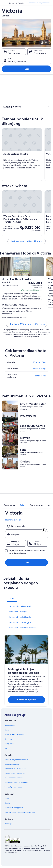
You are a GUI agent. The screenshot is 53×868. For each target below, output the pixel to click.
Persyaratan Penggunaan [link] (14, 808)
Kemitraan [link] (8, 739)
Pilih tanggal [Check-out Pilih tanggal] (40, 53)
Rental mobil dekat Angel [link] (20, 606)
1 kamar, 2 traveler (14, 520)
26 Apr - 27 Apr (40, 362)
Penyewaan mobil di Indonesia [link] (16, 782)
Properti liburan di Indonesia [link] (15, 769)
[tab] (10, 505)
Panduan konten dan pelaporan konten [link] (20, 812)
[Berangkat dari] (26, 526)
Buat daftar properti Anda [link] (14, 734)
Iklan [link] (6, 748)
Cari (27, 69)
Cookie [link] (7, 803)
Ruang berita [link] (9, 744)
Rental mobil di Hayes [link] (18, 612)
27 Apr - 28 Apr (40, 368)
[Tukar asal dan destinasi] (44, 530)
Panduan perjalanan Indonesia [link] (16, 760)
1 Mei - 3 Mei (41, 376)
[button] (26, 107)
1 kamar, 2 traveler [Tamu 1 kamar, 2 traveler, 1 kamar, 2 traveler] (17, 61)
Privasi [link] (7, 799)
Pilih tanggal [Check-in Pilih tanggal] (14, 53)
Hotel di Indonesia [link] (12, 764)
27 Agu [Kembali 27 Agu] (37, 544)
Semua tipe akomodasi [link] (13, 787)
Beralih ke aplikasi (27, 700)
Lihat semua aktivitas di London (27, 241)
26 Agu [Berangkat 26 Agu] (15, 544)
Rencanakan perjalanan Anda (40, 3)
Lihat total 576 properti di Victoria (27, 324)
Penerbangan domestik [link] (13, 778)
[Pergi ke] (26, 535)
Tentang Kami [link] (10, 725)
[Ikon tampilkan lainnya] (4, 3)
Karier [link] (7, 730)
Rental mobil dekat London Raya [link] (22, 628)
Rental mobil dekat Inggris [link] (20, 622)
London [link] (12, 3)
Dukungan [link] (8, 824)
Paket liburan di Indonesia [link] (14, 773)
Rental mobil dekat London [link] (20, 617)
